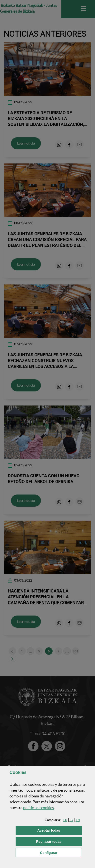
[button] (65, 820)
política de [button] (38, 808)
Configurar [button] (61, 852)
